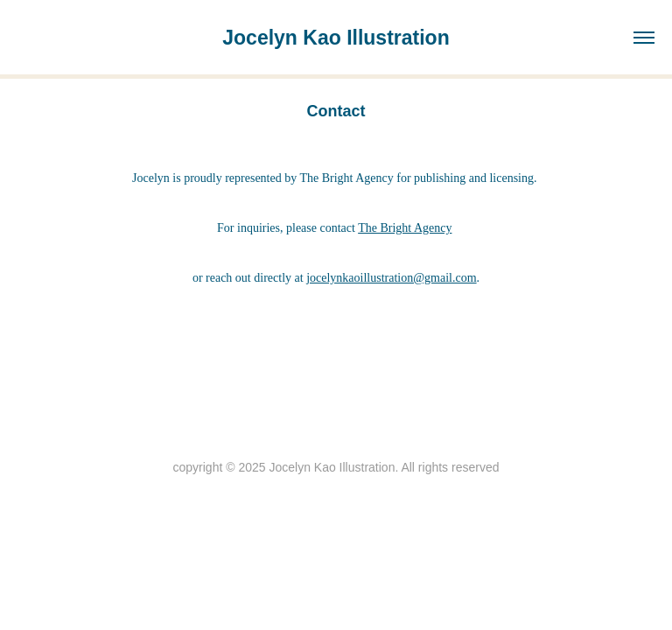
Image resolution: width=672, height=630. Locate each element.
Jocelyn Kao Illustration (336, 38)
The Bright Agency (405, 228)
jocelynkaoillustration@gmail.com (391, 278)
